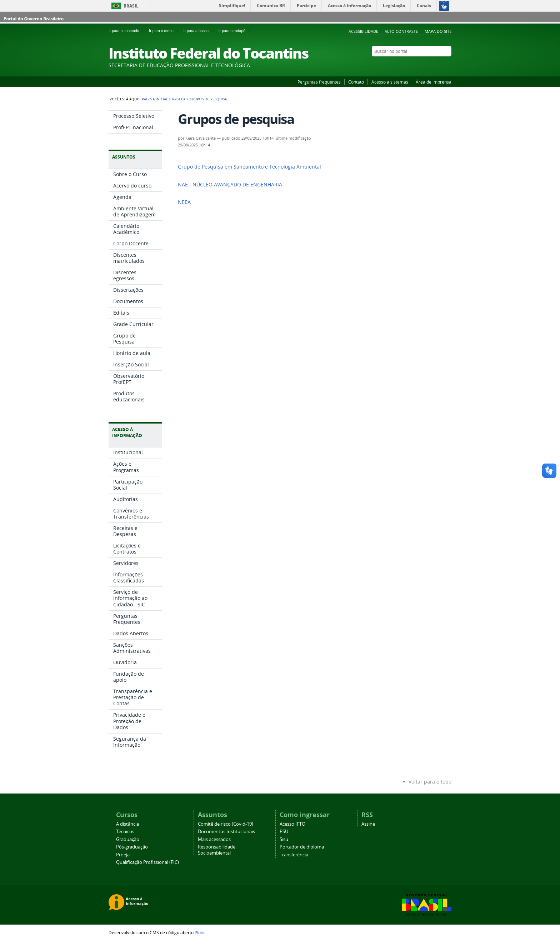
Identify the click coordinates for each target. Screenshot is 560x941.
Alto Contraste (401, 31)
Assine (368, 824)
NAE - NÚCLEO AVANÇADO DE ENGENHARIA (230, 185)
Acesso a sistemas (390, 82)
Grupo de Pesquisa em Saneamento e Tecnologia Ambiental (249, 167)
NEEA (184, 202)
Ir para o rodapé (235, 31)
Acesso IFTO (292, 824)
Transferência (294, 855)
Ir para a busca (200, 31)
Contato (356, 82)
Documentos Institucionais (226, 832)
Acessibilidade (363, 31)
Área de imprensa (434, 82)
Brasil (131, 6)
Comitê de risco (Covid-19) (226, 824)
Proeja (123, 855)
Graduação (128, 839)
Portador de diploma (302, 847)
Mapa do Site (438, 31)
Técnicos (125, 832)
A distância (127, 824)
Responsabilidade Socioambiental (217, 850)
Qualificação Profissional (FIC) (147, 862)
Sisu (284, 839)
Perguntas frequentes (319, 82)
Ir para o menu (165, 31)
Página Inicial (155, 99)
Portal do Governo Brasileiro (34, 19)
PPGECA (179, 99)
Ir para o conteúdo (127, 31)
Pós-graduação (132, 847)
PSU (284, 832)
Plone (200, 932)
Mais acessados (214, 839)
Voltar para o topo (430, 782)
